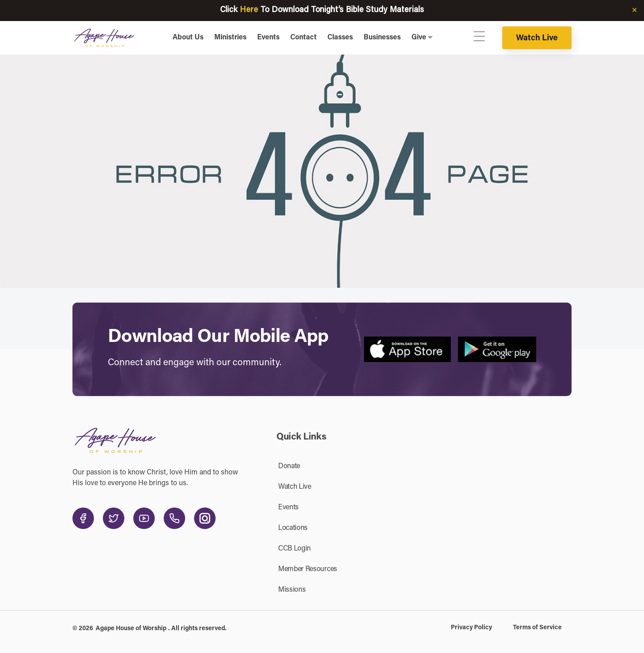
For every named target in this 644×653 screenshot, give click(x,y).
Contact (303, 38)
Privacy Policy (471, 628)
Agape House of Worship (131, 629)
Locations (293, 528)
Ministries (230, 38)
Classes (340, 38)
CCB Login (294, 549)
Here (249, 10)
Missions (292, 590)
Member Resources (308, 569)
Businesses (382, 38)
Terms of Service (537, 628)
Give (419, 38)
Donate (289, 466)
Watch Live (537, 38)
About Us (188, 38)
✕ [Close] (634, 11)
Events (268, 38)
